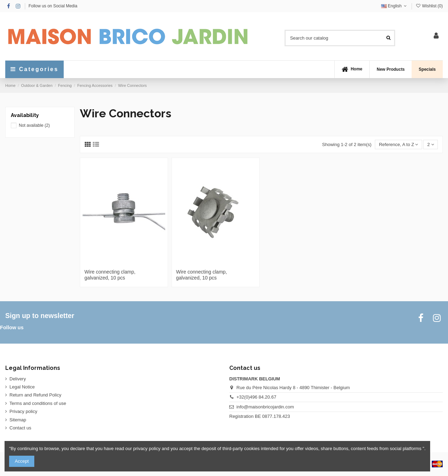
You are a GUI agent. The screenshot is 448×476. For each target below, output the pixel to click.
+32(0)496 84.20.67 (257, 397)
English (395, 6)
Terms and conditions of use (38, 403)
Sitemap (18, 420)
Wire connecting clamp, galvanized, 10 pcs (110, 275)
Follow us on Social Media (53, 6)
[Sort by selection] (398, 144)
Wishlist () (429, 6)
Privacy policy (23, 411)
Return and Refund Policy (35, 395)
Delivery (18, 379)
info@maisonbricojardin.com (265, 407)
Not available (34, 125)
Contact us (20, 428)
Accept (22, 461)
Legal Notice (22, 387)
